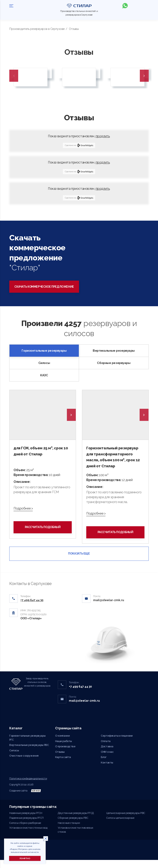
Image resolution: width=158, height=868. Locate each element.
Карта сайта (63, 765)
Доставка (107, 754)
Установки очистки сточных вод (28, 836)
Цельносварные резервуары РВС (126, 821)
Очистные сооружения (24, 764)
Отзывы (60, 760)
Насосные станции (69, 831)
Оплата (106, 749)
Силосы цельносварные (120, 826)
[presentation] (71, 415)
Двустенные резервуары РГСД (76, 821)
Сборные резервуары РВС (73, 826)
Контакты (107, 771)
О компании (63, 744)
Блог (104, 765)
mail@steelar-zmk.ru (109, 608)
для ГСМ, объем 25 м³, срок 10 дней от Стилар (42, 451)
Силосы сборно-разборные (25, 831)
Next (144, 76)
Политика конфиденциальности (28, 787)
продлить (103, 136)
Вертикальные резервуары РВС (29, 753)
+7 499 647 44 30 (80, 694)
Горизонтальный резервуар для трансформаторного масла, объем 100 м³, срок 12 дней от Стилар (114, 461)
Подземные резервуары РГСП (26, 826)
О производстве (65, 754)
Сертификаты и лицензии (117, 744)
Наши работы (64, 749)
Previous (14, 76)
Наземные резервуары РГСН (26, 821)
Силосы (14, 758)
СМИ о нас (107, 760)
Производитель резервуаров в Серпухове (37, 29)
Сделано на (79, 145)
